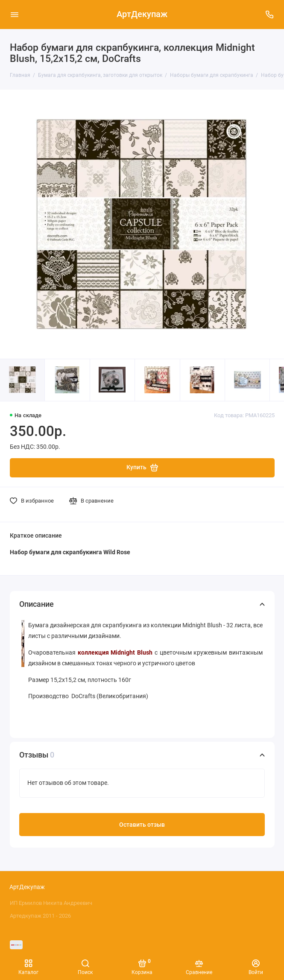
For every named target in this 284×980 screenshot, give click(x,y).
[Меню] (15, 15)
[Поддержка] (270, 15)
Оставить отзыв (142, 825)
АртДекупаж (142, 14)
